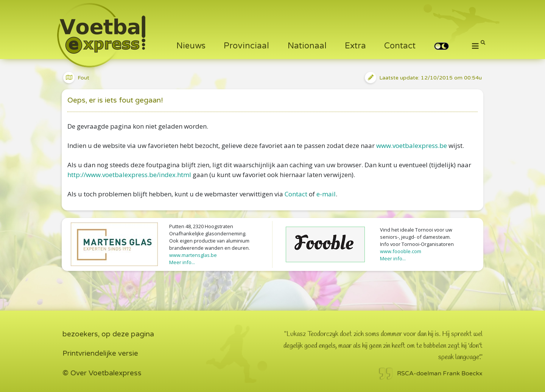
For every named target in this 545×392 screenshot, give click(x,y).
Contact (400, 46)
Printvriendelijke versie (100, 353)
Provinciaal (246, 46)
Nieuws (191, 46)
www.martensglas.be (193, 255)
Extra (355, 46)
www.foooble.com (401, 251)
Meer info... (182, 262)
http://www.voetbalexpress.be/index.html (129, 175)
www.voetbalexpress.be (412, 145)
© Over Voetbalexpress (102, 373)
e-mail (326, 194)
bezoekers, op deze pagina (108, 334)
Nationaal (307, 46)
